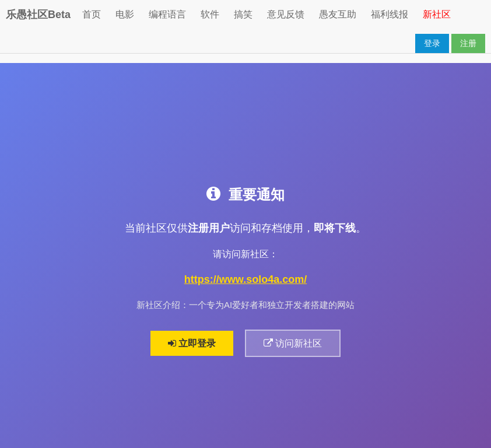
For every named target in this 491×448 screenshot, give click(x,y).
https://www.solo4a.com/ (246, 279)
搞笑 (243, 14)
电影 (125, 14)
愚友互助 (338, 14)
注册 (468, 43)
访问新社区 (293, 343)
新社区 (437, 14)
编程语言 (167, 14)
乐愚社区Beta (38, 15)
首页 (92, 14)
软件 (210, 14)
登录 (432, 43)
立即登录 (192, 343)
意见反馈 (286, 14)
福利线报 (390, 14)
